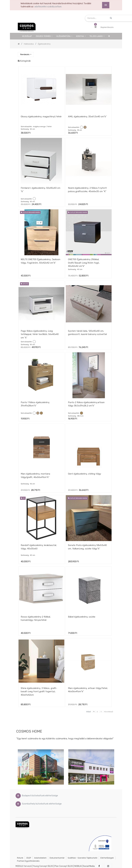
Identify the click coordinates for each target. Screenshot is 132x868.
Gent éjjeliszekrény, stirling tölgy (85, 474)
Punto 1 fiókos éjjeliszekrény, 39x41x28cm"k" (35, 404)
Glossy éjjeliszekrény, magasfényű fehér (41, 117)
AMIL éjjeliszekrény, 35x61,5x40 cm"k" (87, 117)
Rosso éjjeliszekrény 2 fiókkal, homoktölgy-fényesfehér (36, 618)
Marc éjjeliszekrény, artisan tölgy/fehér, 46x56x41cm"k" (88, 690)
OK (106, 5)
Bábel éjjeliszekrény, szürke (82, 617)
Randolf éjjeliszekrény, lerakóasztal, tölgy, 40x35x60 (39, 547)
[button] (109, 36)
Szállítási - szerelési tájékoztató (83, 858)
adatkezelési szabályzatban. (48, 7)
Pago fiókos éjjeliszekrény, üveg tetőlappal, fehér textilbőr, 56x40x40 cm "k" (40, 334)
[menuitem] (27, 36)
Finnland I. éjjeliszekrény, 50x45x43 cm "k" (41, 190)
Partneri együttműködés (28, 861)
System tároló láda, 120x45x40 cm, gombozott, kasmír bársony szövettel (87, 333)
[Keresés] (112, 53)
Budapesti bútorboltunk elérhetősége (40, 796)
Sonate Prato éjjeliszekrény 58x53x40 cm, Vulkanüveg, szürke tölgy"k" (87, 547)
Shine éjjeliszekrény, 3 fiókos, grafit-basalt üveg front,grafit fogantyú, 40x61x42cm (39, 692)
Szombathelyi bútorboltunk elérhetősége (42, 804)
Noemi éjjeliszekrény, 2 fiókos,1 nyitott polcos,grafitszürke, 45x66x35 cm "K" (87, 190)
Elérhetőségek (107, 858)
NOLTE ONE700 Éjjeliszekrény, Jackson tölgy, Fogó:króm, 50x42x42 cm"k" (41, 261)
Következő (109, 712)
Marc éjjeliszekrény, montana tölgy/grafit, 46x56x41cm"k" (35, 475)
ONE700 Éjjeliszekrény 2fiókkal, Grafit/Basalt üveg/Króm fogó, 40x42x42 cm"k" (84, 263)
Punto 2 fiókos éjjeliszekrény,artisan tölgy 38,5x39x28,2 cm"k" (86, 404)
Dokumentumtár (57, 858)
